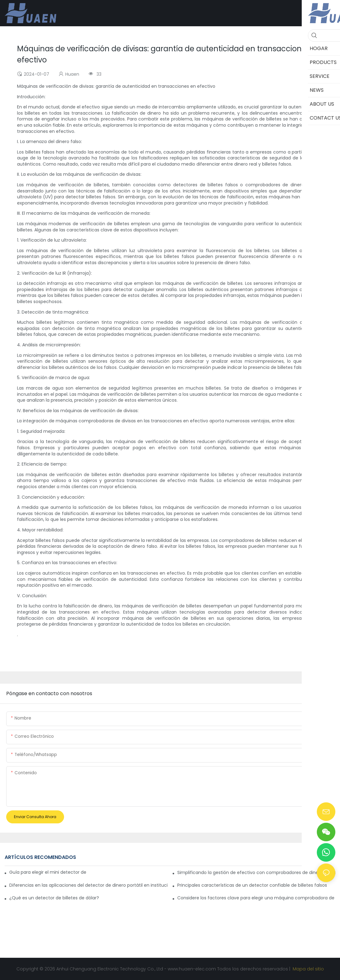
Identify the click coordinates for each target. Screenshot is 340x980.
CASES (309, 857)
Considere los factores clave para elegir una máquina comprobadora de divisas (256, 898)
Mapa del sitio (308, 969)
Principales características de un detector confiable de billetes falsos (252, 885)
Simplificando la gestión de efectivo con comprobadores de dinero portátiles (256, 872)
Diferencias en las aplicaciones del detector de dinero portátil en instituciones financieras (88, 885)
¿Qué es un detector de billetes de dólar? (54, 898)
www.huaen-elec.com (192, 969)
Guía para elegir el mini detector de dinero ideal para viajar (48, 872)
